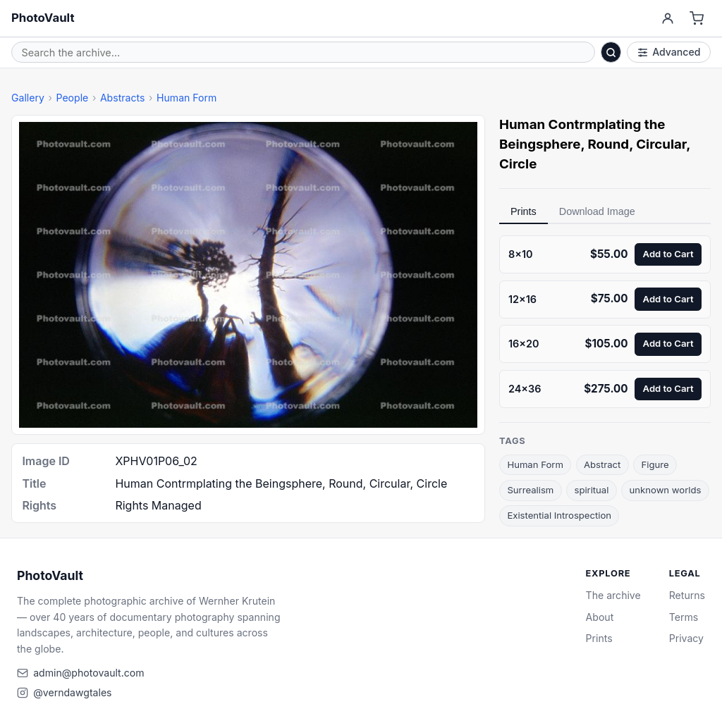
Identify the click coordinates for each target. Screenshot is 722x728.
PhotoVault (43, 18)
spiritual (591, 490)
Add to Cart (668, 254)
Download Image (597, 211)
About (600, 617)
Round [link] (609, 144)
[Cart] (697, 19)
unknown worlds (666, 490)
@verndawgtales (72, 692)
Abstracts (123, 98)
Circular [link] (661, 144)
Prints (524, 211)
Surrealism (530, 490)
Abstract (602, 464)
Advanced (669, 52)
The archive (613, 595)
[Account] (667, 19)
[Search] (611, 52)
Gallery (28, 98)
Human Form (186, 98)
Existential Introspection (559, 515)
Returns (687, 595)
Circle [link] (518, 164)
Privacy (686, 638)
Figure (655, 464)
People (72, 98)
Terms (684, 617)
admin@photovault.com (88, 673)
